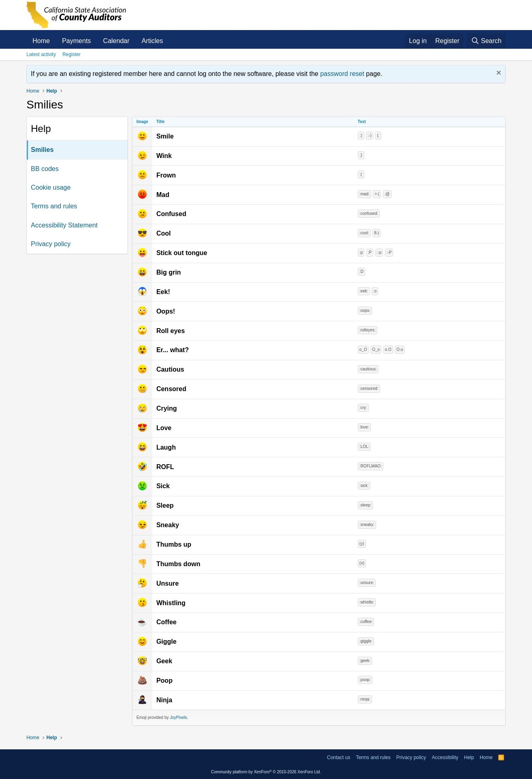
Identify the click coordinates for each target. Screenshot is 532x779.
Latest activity (41, 54)
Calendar (116, 41)
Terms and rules (54, 206)
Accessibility (445, 757)
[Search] (486, 41)
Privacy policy (51, 244)
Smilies (42, 150)
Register (72, 54)
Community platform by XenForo (266, 772)
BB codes (45, 169)
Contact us (338, 757)
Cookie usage (51, 187)
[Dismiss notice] (498, 74)
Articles (152, 41)
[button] (170, 41)
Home (41, 41)
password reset (342, 74)
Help (469, 757)
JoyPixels (178, 717)
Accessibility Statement (64, 225)
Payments (77, 41)
